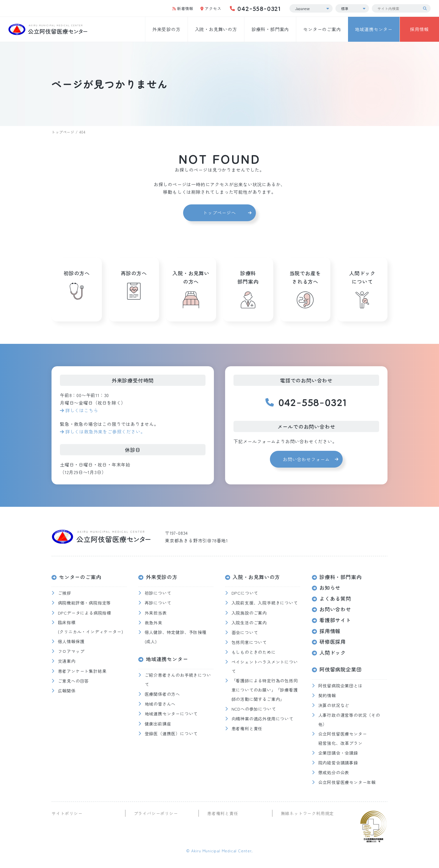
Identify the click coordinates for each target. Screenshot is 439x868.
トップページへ (219, 213)
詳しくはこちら (82, 410)
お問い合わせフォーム (306, 459)
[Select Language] (311, 8)
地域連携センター (374, 29)
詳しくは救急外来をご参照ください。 (105, 431)
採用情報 (419, 29)
